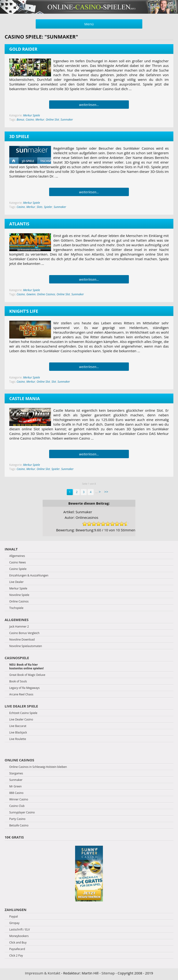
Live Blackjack (18, 733)
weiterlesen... (89, 105)
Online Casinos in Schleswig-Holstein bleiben (38, 767)
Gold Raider (23, 49)
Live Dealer (16, 582)
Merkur (40, 120)
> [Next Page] (100, 492)
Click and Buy (18, 943)
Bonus (21, 120)
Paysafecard (17, 949)
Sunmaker (67, 120)
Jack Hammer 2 (19, 627)
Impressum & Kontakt (43, 973)
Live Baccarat (18, 726)
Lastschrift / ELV (20, 930)
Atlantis (19, 224)
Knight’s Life (24, 311)
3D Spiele (19, 136)
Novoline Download (22, 640)
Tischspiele (16, 608)
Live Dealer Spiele (21, 706)
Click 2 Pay (16, 956)
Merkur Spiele (32, 115)
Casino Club (17, 806)
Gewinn (31, 294)
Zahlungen (16, 910)
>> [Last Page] (106, 492)
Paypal (14, 917)
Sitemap (108, 973)
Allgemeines (17, 556)
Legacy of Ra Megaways (24, 688)
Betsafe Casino (19, 825)
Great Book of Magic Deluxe (27, 675)
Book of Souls (18, 681)
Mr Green (15, 786)
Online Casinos (46, 294)
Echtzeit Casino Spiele (23, 713)
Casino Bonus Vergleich (24, 633)
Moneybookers (19, 936)
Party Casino (17, 819)
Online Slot (52, 120)
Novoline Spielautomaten (26, 646)
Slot (54, 382)
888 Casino (16, 793)
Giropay (14, 923)
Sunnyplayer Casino (22, 812)
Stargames (16, 773)
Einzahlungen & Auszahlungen (29, 576)
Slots (40, 207)
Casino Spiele (18, 569)
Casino (30, 120)
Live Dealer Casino (21, 720)
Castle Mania (25, 398)
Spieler (48, 207)
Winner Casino (19, 799)
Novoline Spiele (19, 595)
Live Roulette (18, 739)
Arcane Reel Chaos (21, 694)
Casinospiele (17, 658)
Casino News (17, 562)
